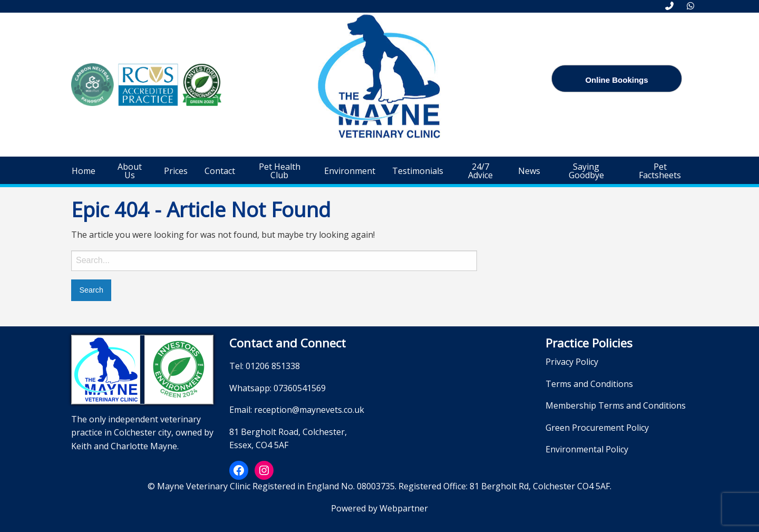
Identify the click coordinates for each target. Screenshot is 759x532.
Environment (350, 171)
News (529, 171)
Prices (176, 171)
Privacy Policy (572, 362)
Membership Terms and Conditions (616, 405)
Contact (220, 171)
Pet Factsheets (660, 171)
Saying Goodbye (586, 171)
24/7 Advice (480, 171)
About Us (130, 171)
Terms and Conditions (589, 384)
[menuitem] (84, 171)
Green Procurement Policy (597, 428)
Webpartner (404, 508)
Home (84, 171)
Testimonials (418, 171)
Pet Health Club (280, 171)
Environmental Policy (587, 449)
